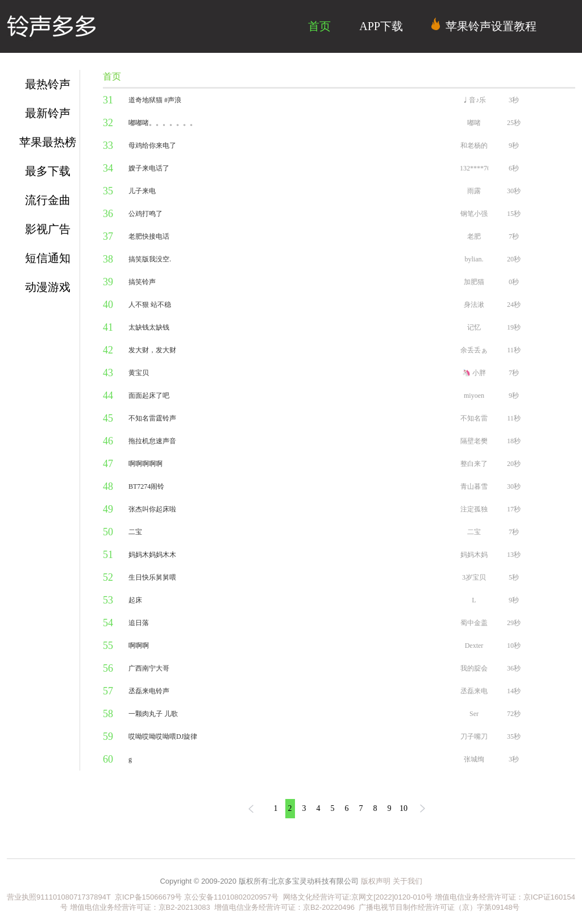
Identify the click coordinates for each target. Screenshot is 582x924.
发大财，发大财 (152, 350)
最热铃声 (48, 84)
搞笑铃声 (142, 282)
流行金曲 (48, 200)
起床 (135, 600)
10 (404, 808)
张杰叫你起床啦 (152, 509)
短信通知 (48, 258)
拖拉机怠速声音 (152, 441)
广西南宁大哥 (149, 668)
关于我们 (408, 881)
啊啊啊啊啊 (145, 464)
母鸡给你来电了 (152, 145)
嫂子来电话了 (149, 168)
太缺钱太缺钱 (149, 327)
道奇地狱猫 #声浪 (155, 100)
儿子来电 (142, 191)
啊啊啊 (139, 646)
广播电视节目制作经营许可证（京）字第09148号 (439, 907)
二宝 (135, 532)
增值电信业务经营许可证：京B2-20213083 (140, 907)
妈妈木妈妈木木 (152, 555)
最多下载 (48, 171)
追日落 (139, 623)
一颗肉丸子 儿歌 (153, 714)
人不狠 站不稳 (150, 305)
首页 (319, 26)
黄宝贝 (139, 373)
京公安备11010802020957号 (231, 897)
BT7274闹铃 (146, 486)
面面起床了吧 (149, 396)
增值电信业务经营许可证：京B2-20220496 (284, 907)
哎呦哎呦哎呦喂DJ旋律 (163, 736)
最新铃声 (48, 113)
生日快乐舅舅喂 (152, 577)
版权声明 (376, 881)
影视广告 (48, 229)
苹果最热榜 (48, 142)
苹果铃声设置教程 (484, 25)
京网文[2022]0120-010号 (392, 897)
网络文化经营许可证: (315, 897)
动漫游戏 (48, 287)
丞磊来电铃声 (149, 691)
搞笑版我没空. (150, 259)
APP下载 (381, 26)
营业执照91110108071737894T (60, 897)
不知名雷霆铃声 (152, 418)
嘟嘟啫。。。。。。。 (163, 123)
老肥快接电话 (149, 236)
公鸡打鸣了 (145, 214)
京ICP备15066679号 (149, 897)
